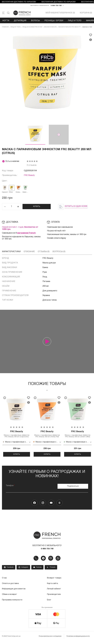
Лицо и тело (75, 21)
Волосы (35, 21)
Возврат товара (55, 581)
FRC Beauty (29, 176)
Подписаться (73, 489)
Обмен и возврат (10, 597)
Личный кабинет (54, 592)
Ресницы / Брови (54, 21)
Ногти (6, 21)
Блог (49, 603)
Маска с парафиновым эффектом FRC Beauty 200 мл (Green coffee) (78, 436)
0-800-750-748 (56, 6)
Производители (54, 597)
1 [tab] (47, 391)
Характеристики (11, 252)
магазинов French (26, 234)
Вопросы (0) (59, 252)
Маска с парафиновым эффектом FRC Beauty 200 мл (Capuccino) (17, 436)
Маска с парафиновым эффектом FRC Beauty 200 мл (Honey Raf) (47, 436)
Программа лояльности (13, 603)
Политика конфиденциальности (78, 639)
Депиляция (20, 21)
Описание (29, 252)
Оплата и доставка (11, 587)
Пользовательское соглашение (51, 639)
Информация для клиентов (14, 592)
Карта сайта (53, 587)
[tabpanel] (17, 428)
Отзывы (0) (44, 252)
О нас (5, 581)
